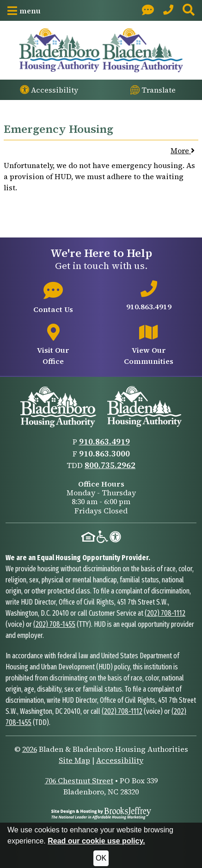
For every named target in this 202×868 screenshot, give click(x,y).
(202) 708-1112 (165, 613)
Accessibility (120, 760)
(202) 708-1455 (54, 624)
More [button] (183, 150)
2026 (30, 749)
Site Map (74, 760)
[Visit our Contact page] (148, 10)
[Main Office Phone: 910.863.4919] (168, 10)
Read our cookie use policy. (96, 841)
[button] (24, 11)
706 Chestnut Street (79, 781)
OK (101, 858)
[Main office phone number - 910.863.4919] (149, 296)
